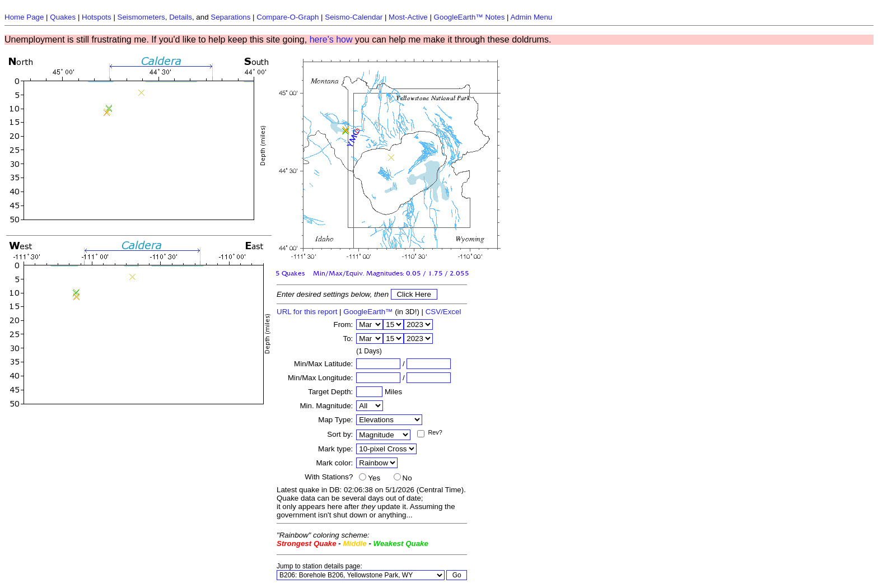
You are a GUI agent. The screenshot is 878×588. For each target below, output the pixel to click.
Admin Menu (531, 17)
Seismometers (141, 17)
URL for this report (307, 312)
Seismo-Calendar (354, 17)
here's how (331, 39)
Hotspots (97, 17)
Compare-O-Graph (288, 17)
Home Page (24, 17)
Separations (230, 17)
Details (181, 17)
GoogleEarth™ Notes (470, 17)
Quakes (63, 17)
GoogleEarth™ (368, 312)
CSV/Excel (443, 312)
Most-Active (408, 17)
